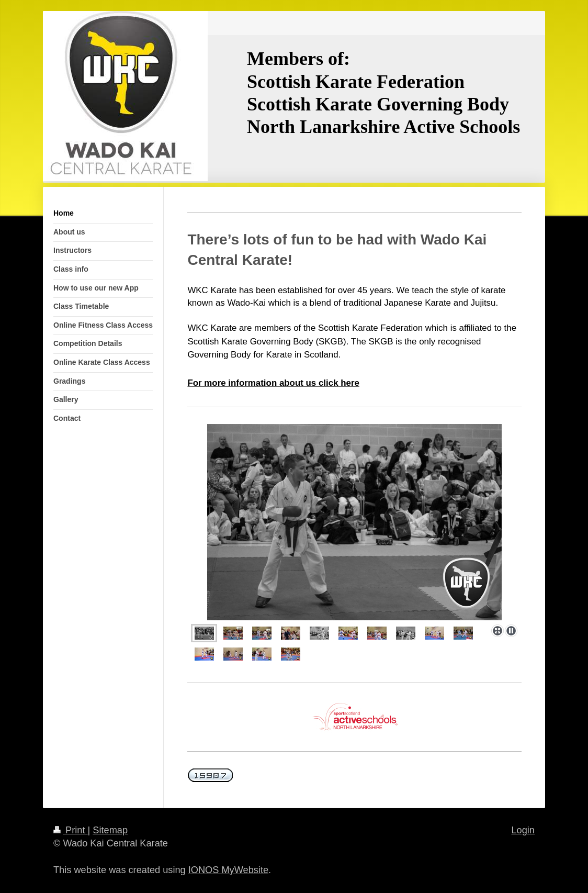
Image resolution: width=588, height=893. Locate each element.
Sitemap (110, 830)
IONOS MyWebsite (228, 870)
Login (523, 830)
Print (71, 830)
